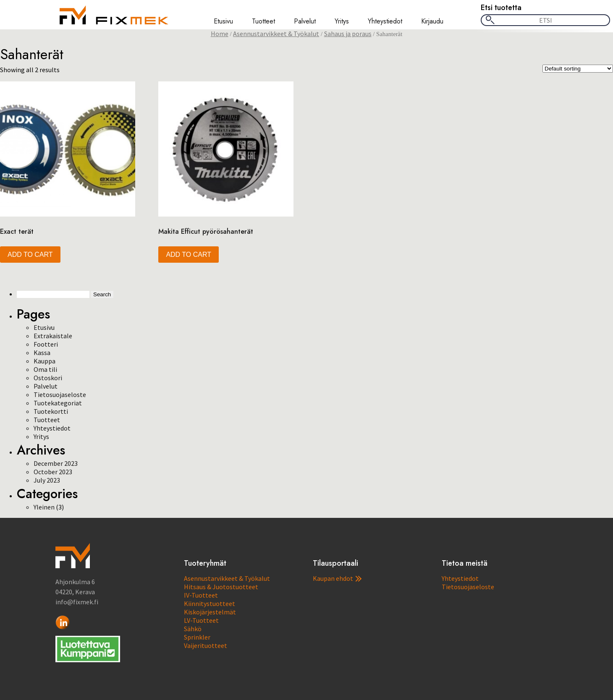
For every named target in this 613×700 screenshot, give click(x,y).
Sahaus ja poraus (348, 34)
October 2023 (53, 472)
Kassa (42, 353)
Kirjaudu (432, 21)
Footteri (46, 344)
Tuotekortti (51, 411)
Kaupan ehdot (337, 578)
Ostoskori (48, 378)
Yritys (342, 21)
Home (220, 34)
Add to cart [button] (30, 255)
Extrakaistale (53, 336)
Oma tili (45, 369)
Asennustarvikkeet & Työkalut (276, 34)
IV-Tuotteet (201, 595)
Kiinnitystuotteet (210, 603)
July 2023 (47, 480)
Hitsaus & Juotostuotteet (221, 587)
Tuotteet (263, 21)
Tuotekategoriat (58, 403)
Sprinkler (197, 637)
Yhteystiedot (385, 21)
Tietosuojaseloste (60, 394)
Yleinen (44, 507)
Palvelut (305, 21)
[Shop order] (578, 69)
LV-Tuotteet (201, 620)
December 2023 (56, 463)
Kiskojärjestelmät (210, 612)
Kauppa (45, 361)
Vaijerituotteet (206, 645)
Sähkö (193, 629)
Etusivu (223, 21)
